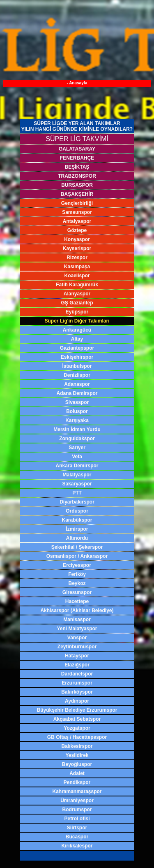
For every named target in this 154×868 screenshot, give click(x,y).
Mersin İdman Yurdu (77, 429)
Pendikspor (77, 782)
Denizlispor (77, 375)
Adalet (77, 773)
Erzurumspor (77, 683)
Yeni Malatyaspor (77, 629)
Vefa (77, 457)
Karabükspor (77, 520)
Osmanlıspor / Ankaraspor (77, 556)
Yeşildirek (77, 755)
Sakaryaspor (77, 484)
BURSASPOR (77, 185)
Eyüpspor (77, 312)
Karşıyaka (77, 420)
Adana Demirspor (77, 393)
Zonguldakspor (77, 439)
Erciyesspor (77, 565)
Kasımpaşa (77, 267)
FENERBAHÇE (77, 158)
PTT (77, 493)
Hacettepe (77, 601)
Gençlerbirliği (77, 203)
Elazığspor (77, 665)
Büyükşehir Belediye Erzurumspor (77, 710)
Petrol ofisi (77, 819)
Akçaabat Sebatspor (77, 719)
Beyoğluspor (77, 764)
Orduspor (77, 511)
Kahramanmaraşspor (77, 791)
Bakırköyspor (77, 692)
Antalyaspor (77, 221)
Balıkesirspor (77, 746)
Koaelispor (77, 276)
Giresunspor (77, 592)
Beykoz (77, 583)
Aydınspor (77, 701)
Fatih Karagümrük (77, 285)
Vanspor (77, 638)
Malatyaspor (77, 475)
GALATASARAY (77, 149)
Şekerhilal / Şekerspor (77, 547)
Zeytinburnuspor (77, 647)
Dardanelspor (77, 674)
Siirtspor (77, 828)
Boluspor (77, 411)
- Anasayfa (77, 83)
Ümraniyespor (77, 801)
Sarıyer (77, 448)
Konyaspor (77, 239)
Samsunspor (77, 212)
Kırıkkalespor (77, 846)
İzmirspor (77, 529)
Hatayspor (77, 656)
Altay (77, 339)
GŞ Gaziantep (77, 303)
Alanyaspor (77, 294)
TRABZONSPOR (77, 176)
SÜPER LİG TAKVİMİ (77, 139)
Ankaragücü (77, 330)
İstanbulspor (77, 366)
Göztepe (77, 230)
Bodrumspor (77, 810)
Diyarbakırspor (77, 502)
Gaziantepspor (77, 348)
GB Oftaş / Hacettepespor (77, 737)
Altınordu (77, 538)
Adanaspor (77, 384)
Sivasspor (77, 402)
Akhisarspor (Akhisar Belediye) (77, 610)
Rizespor (77, 258)
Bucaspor (77, 837)
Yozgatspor (77, 728)
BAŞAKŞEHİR (77, 194)
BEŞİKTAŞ (77, 167)
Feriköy (77, 574)
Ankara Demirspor (77, 466)
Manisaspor (77, 620)
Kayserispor (77, 248)
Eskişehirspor (77, 357)
